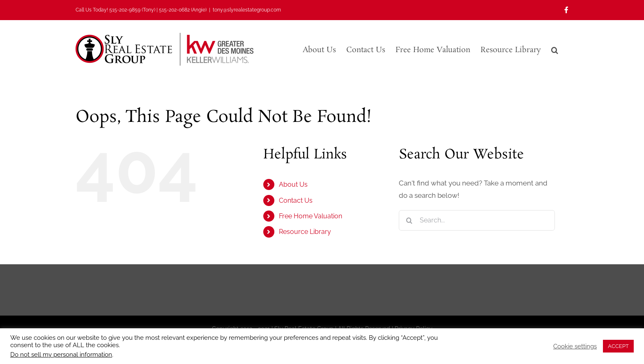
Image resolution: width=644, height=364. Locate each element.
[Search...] (477, 220)
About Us (293, 184)
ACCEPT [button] (618, 346)
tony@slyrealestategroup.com (247, 10)
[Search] (409, 220)
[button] (555, 49)
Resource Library (305, 232)
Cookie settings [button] (575, 346)
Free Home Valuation (310, 216)
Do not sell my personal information (61, 354)
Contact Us (296, 200)
